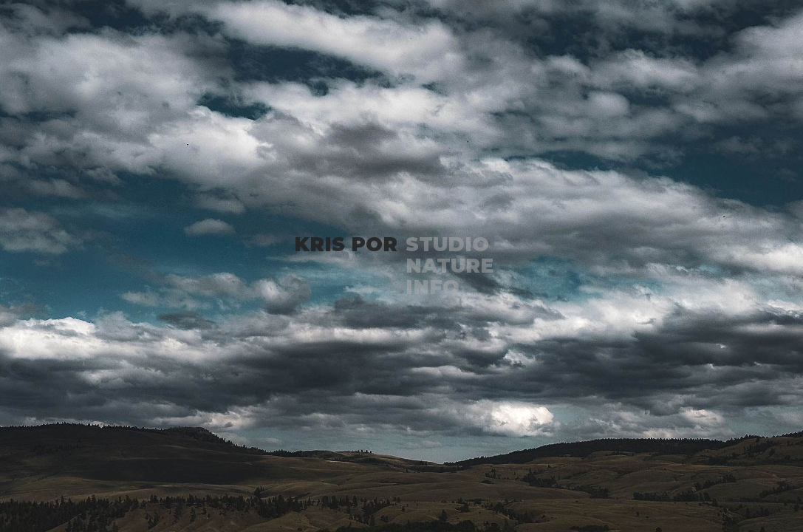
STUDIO (447, 244)
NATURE (450, 266)
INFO (433, 287)
